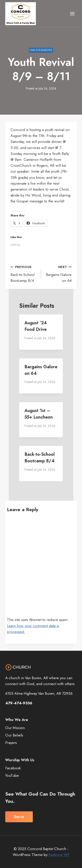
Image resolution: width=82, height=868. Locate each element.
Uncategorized (41, 50)
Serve (19, 817)
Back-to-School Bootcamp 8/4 (24, 274)
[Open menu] (72, 14)
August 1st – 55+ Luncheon (39, 414)
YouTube (12, 775)
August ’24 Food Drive (36, 326)
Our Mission (15, 728)
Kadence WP (59, 855)
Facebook (13, 768)
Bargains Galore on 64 (58, 274)
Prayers (11, 743)
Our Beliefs (14, 735)
